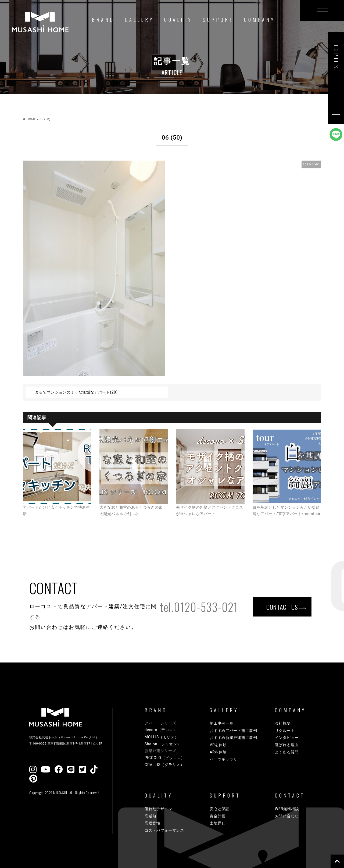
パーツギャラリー (225, 759)
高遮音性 (153, 823)
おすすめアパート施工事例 (233, 731)
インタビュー (287, 738)
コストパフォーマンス (164, 830)
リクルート (285, 731)
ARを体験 (218, 752)
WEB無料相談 (287, 809)
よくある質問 (287, 752)
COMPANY (260, 20)
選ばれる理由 (287, 745)
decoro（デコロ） (161, 730)
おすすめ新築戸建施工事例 (233, 738)
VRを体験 (218, 745)
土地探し (218, 823)
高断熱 (150, 816)
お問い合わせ (287, 816)
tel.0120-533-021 (199, 607)
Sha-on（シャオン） (163, 744)
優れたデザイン (158, 809)
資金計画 (218, 816)
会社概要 (283, 723)
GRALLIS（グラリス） (164, 765)
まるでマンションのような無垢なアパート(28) (76, 392)
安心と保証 (220, 809)
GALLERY (139, 20)
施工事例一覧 (221, 723)
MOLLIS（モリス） (162, 737)
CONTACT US (282, 607)
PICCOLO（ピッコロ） (165, 758)
